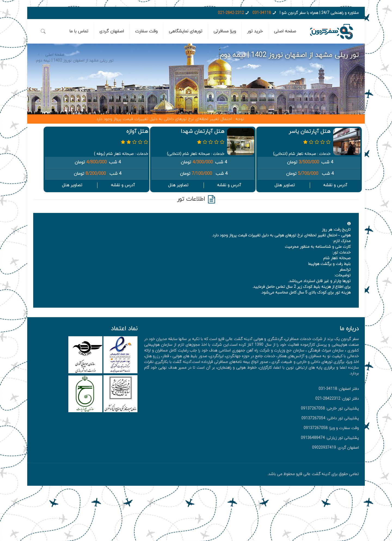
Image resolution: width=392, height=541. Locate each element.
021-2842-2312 (231, 13)
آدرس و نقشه (335, 185)
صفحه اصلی (55, 55)
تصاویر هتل (285, 185)
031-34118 (262, 13)
